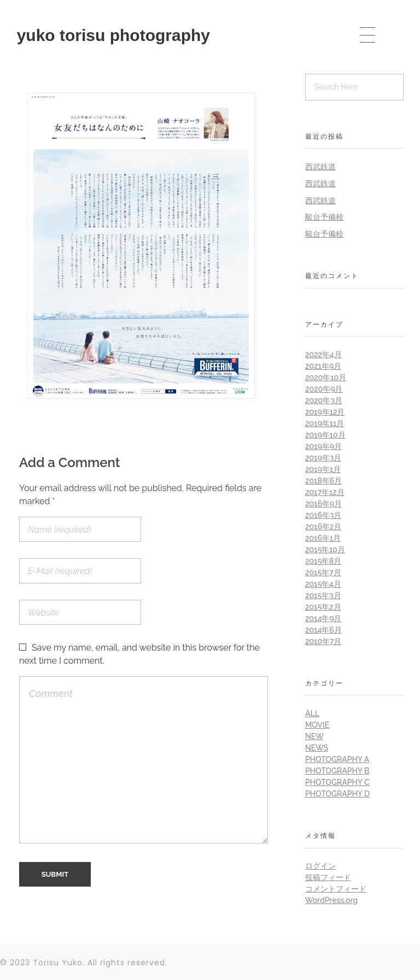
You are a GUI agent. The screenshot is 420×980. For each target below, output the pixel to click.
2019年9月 (323, 446)
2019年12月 (325, 412)
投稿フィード (328, 877)
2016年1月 (323, 538)
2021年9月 (323, 366)
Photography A (337, 759)
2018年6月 (323, 481)
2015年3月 (323, 595)
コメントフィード (336, 889)
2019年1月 (323, 469)
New (314, 736)
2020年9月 (324, 389)
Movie (317, 725)
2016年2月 (323, 527)
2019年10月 (325, 435)
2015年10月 (325, 550)
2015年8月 (323, 561)
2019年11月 (325, 423)
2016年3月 (323, 515)
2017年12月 (325, 492)
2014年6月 (323, 630)
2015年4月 (323, 584)
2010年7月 (323, 641)
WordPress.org (331, 900)
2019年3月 (323, 458)
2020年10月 (326, 377)
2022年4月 (323, 355)
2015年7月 (323, 572)
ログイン (320, 866)
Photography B (337, 771)
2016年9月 (323, 504)
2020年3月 (324, 400)
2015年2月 (323, 607)
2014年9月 (323, 618)
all (312, 713)
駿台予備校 (324, 217)
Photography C (337, 782)
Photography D (337, 794)
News (317, 748)
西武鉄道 (320, 167)
